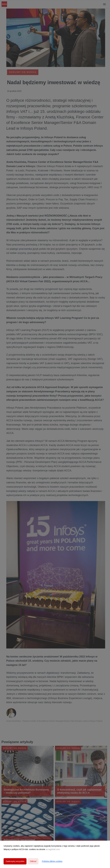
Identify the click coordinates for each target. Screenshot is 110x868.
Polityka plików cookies (52, 861)
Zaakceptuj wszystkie (15, 861)
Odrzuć (33, 861)
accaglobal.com (53, 849)
